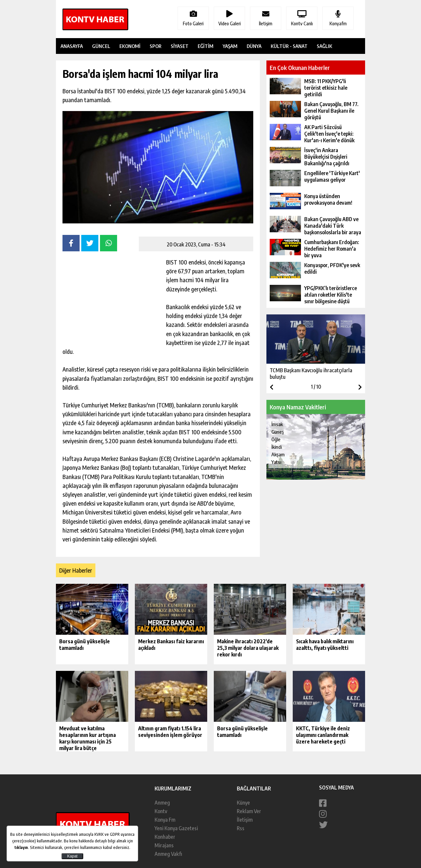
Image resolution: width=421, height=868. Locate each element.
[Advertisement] (112, 299)
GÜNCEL (101, 46)
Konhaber (165, 837)
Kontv (161, 811)
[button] (360, 387)
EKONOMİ (130, 46)
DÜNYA (254, 46)
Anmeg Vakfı (168, 854)
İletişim (245, 820)
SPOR (156, 46)
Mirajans (164, 845)
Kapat (72, 856)
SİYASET (180, 46)
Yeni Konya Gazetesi (176, 828)
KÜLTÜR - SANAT (289, 46)
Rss (241, 828)
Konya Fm (165, 820)
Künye (243, 803)
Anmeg (162, 803)
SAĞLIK (324, 46)
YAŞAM (230, 46)
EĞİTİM (206, 46)
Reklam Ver (249, 811)
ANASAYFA (72, 46)
